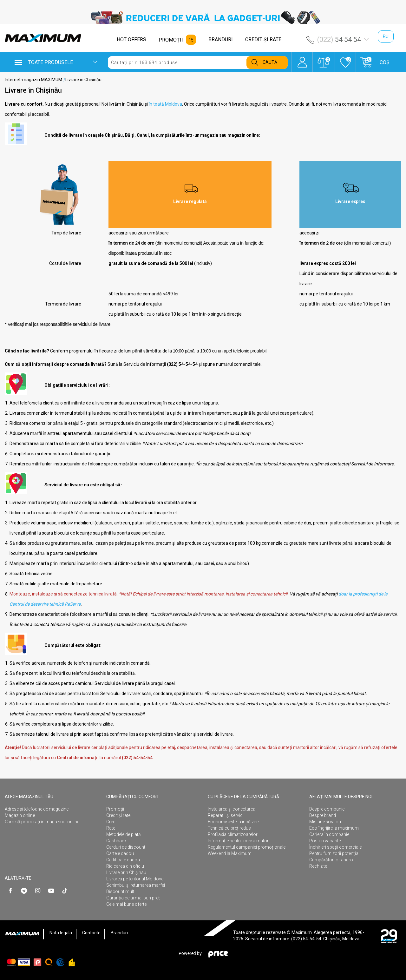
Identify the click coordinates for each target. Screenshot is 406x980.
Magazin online (20, 815)
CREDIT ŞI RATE (263, 39)
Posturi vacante (325, 841)
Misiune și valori (325, 822)
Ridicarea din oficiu (125, 866)
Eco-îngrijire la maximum (334, 828)
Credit (112, 822)
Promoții (115, 809)
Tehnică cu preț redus (229, 828)
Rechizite (318, 866)
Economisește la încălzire (233, 822)
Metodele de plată (124, 834)
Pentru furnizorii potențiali (335, 853)
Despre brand (323, 815)
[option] (203, 18)
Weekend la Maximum (230, 853)
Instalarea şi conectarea (232, 809)
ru (386, 36)
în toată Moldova (165, 104)
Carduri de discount (126, 847)
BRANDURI (221, 39)
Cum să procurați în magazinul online (42, 822)
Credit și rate (118, 815)
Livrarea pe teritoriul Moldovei (135, 879)
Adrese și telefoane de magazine (37, 809)
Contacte (91, 933)
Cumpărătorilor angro (331, 860)
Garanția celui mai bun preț (133, 898)
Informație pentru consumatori (239, 841)
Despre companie (327, 809)
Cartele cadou (120, 853)
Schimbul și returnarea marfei (136, 885)
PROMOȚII (171, 40)
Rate (111, 828)
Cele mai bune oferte (126, 904)
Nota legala (61, 933)
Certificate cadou (123, 860)
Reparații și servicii (226, 815)
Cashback (116, 841)
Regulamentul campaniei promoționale (247, 847)
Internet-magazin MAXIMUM (33, 80)
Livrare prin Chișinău (126, 872)
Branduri (119, 933)
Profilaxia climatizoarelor (233, 834)
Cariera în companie (329, 834)
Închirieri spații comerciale (335, 847)
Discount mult (120, 891)
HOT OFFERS (131, 39)
